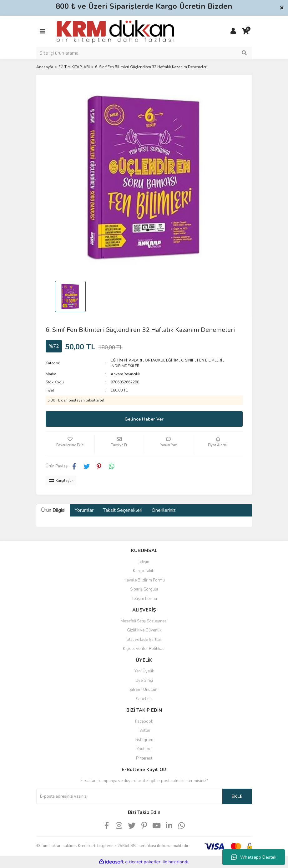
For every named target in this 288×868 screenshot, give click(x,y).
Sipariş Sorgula (144, 589)
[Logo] (116, 31)
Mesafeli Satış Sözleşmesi (144, 621)
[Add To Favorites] (70, 444)
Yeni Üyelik (144, 671)
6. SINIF (188, 360)
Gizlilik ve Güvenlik (144, 630)
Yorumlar (84, 510)
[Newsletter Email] (129, 796)
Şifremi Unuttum (144, 690)
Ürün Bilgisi (53, 510)
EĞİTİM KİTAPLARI (126, 360)
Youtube (144, 749)
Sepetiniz (144, 699)
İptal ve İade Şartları (144, 640)
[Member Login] (233, 31)
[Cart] (246, 31)
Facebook (144, 721)
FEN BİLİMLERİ (210, 360)
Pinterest (144, 758)
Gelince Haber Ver (144, 419)
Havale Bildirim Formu (144, 580)
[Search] (144, 53)
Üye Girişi (144, 681)
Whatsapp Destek (254, 857)
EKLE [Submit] (237, 796)
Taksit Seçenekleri (123, 510)
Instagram (144, 740)
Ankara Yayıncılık (125, 374)
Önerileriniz (164, 510)
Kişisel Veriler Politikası (144, 649)
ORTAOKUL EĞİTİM (162, 360)
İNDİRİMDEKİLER (125, 366)
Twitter (144, 731)
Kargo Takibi (144, 571)
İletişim (144, 562)
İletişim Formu (144, 599)
